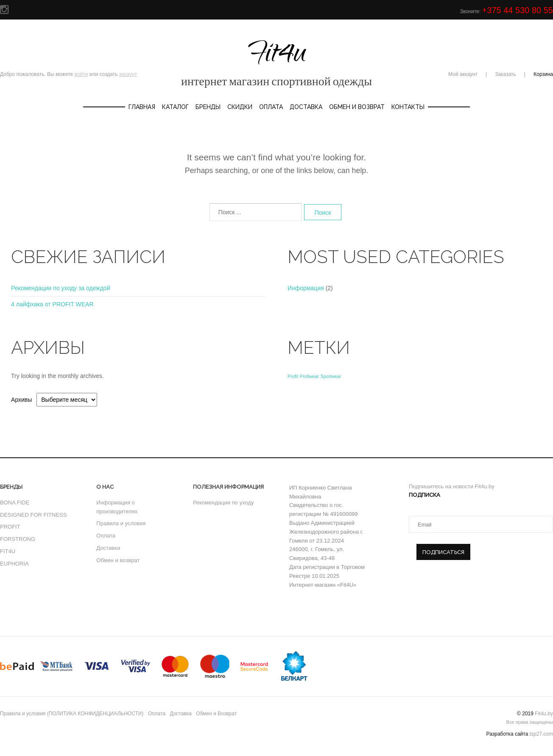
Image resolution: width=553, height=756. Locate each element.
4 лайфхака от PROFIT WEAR (52, 304)
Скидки (240, 107)
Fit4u (276, 61)
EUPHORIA (14, 564)
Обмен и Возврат (357, 107)
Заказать (506, 74)
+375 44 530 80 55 (518, 10)
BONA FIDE (15, 503)
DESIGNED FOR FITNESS (33, 515)
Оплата (271, 107)
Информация (306, 288)
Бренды (208, 107)
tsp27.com (541, 734)
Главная (142, 107)
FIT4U (8, 551)
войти (81, 74)
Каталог (175, 107)
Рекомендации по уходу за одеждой (60, 288)
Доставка (306, 107)
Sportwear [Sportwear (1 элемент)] (331, 376)
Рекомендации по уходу (223, 503)
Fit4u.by (544, 714)
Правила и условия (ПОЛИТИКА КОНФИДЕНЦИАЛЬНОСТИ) (72, 714)
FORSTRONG (18, 539)
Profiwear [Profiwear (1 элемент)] (309, 376)
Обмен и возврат (118, 560)
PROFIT (10, 527)
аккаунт (128, 74)
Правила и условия (121, 523)
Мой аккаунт (463, 74)
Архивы (21, 400)
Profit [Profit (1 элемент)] (293, 376)
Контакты (408, 107)
